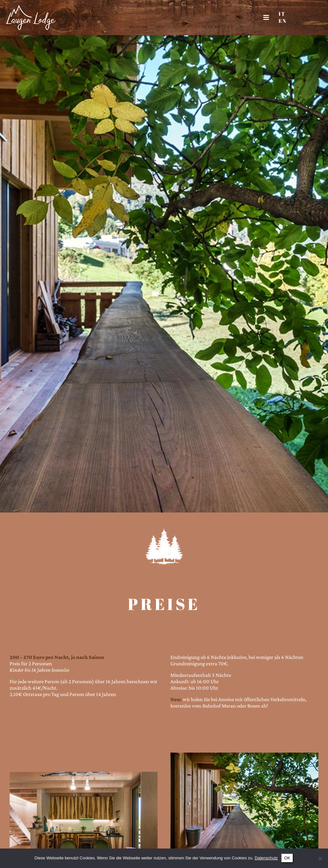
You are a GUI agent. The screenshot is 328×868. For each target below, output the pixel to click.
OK (287, 858)
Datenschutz (266, 858)
